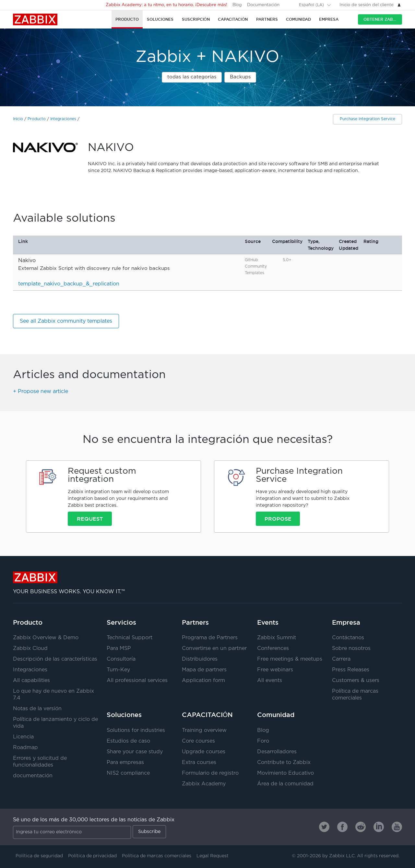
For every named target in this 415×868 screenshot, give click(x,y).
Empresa (346, 622)
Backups (240, 77)
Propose (278, 519)
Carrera (341, 659)
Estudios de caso (128, 741)
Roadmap (25, 748)
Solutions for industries (136, 730)
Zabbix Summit (277, 638)
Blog (237, 5)
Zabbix (35, 19)
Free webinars (275, 670)
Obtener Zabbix (382, 19)
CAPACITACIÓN (207, 715)
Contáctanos (348, 638)
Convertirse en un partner (214, 648)
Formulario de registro (210, 773)
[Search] (290, 5)
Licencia (23, 737)
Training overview (204, 730)
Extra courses (199, 763)
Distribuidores (200, 659)
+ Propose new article (41, 392)
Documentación (263, 5)
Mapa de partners (204, 670)
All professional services (137, 681)
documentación (33, 776)
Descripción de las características (55, 659)
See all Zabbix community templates (66, 321)
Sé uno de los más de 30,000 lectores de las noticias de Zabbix (94, 820)
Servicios (121, 622)
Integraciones (63, 119)
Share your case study (135, 752)
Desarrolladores (277, 752)
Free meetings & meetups (290, 659)
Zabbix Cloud (30, 648)
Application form (203, 681)
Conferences (273, 648)
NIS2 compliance (128, 773)
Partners (195, 622)
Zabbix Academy (204, 784)
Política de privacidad (92, 856)
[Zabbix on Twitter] (324, 827)
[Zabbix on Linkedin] (379, 827)
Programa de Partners (210, 638)
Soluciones (124, 715)
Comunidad (276, 715)
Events (268, 622)
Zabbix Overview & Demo (46, 638)
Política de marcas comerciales (157, 856)
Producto (37, 119)
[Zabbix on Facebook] (342, 827)
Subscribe (149, 832)
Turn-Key (118, 670)
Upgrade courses (204, 752)
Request (90, 519)
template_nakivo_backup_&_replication (69, 284)
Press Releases (351, 670)
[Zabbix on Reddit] (361, 827)
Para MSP (119, 648)
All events (270, 681)
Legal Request (213, 856)
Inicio (18, 119)
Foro (263, 741)
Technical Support (130, 638)
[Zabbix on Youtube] (397, 827)
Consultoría (121, 659)
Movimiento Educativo (285, 773)
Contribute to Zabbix (284, 763)
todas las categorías (192, 77)
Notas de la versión (37, 709)
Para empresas (125, 763)
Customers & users (356, 681)
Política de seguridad (39, 856)
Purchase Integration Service (368, 119)
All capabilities (31, 681)
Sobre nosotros (351, 648)
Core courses (198, 741)
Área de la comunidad (285, 784)
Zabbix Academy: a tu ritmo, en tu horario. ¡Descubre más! (166, 5)
